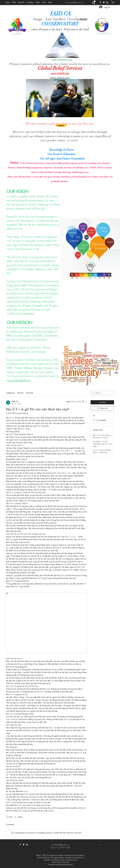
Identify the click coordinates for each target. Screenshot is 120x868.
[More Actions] (86, 402)
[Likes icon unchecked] (7, 817)
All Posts (20, 393)
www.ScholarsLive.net (62, 60)
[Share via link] (18, 817)
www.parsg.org (60, 77)
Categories (10, 393)
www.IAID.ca (17, 34)
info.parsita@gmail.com (74, 2)
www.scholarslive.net (69, 860)
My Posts (30, 393)
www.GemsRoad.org (19, 380)
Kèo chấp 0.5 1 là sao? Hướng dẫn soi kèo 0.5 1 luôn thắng (102, 444)
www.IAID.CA (15, 289)
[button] (38, 2)
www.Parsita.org (103, 33)
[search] (102, 393)
